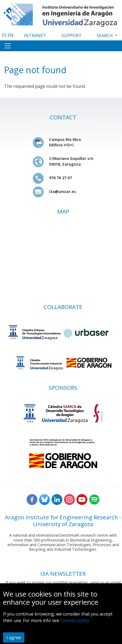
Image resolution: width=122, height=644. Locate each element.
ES (4, 35)
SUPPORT (72, 36)
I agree (14, 637)
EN (11, 35)
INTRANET (35, 36)
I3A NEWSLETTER (63, 574)
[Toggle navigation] (8, 46)
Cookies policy (75, 620)
